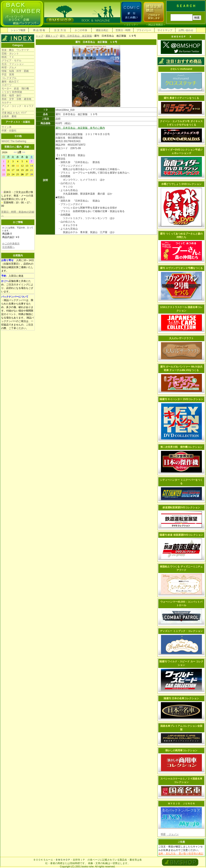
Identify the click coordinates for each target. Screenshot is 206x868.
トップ (39, 36)
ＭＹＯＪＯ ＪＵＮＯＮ (181, 804)
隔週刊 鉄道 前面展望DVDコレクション (181, 535)
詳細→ (28, 147)
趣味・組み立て (10, 82)
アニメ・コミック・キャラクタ (18, 108)
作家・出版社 (9, 131)
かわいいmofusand (181, 69)
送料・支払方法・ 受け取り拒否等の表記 (181, 854)
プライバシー (144, 30)
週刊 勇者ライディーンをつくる (181, 98)
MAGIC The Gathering (14, 141)
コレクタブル (9, 78)
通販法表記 (102, 30)
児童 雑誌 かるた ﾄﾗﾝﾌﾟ (14, 113)
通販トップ (52, 36)
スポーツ (7, 85)
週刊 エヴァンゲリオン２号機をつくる (181, 268)
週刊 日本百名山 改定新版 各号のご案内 (80, 128)
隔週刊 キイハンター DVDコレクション (181, 399)
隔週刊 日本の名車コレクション (181, 698)
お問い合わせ (186, 30)
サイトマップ (165, 30)
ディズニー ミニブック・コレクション (181, 631)
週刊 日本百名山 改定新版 (76, 36)
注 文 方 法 (60, 30)
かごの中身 (81, 30)
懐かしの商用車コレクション (181, 750)
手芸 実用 (8, 75)
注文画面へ (8, 247)
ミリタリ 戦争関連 (12, 92)
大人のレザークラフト (181, 338)
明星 (163, 834)
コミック (131, 25)
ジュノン (172, 834)
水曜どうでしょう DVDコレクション (181, 184)
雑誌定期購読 (156, 25)
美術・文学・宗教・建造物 (16, 99)
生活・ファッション (13, 64)
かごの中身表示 (11, 244)
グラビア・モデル (12, 61)
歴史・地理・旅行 (12, 96)
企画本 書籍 (9, 116)
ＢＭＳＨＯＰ (63, 860)
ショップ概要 (18, 30)
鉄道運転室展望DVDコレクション (181, 507)
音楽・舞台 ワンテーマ (15, 50)
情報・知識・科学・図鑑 (15, 71)
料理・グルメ (9, 68)
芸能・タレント (10, 54)
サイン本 (7, 127)
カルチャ (7, 103)
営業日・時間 (123, 30)
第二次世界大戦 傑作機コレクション (181, 447)
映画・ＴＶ (8, 57)
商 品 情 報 (39, 30)
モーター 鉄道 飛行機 (15, 89)
